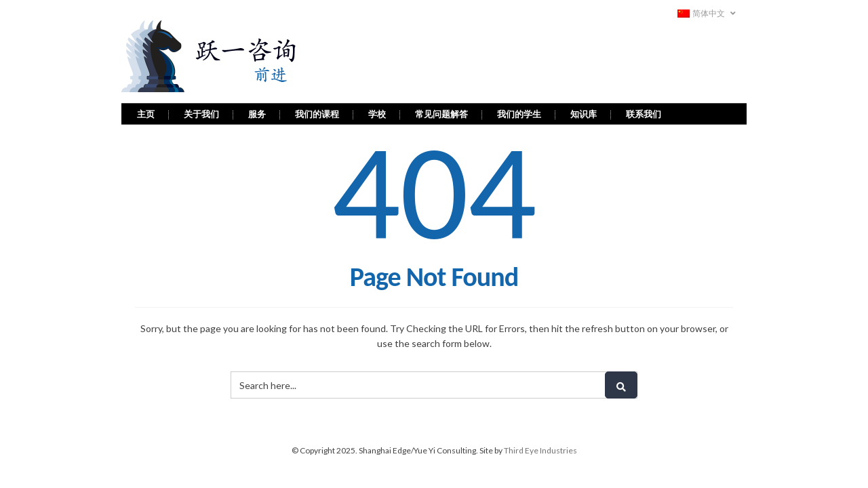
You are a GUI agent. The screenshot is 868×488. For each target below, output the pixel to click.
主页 (146, 111)
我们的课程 (317, 111)
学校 (377, 111)
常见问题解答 (441, 111)
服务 (257, 111)
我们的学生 (519, 111)
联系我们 (644, 111)
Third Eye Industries (540, 448)
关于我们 (201, 111)
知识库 (584, 111)
